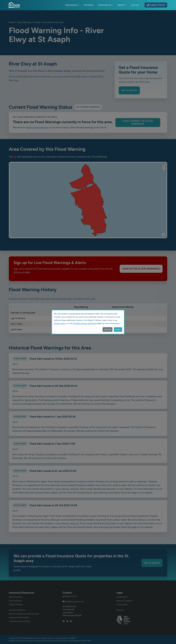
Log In (135, 5)
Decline (107, 329)
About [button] (122, 5)
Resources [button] (106, 5)
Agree (118, 329)
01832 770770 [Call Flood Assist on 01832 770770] (156, 5)
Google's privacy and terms (85, 323)
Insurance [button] (72, 5)
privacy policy (60, 323)
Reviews (89, 5)
